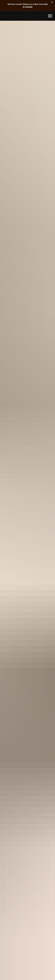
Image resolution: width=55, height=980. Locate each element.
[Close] (52, 2)
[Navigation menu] (50, 16)
